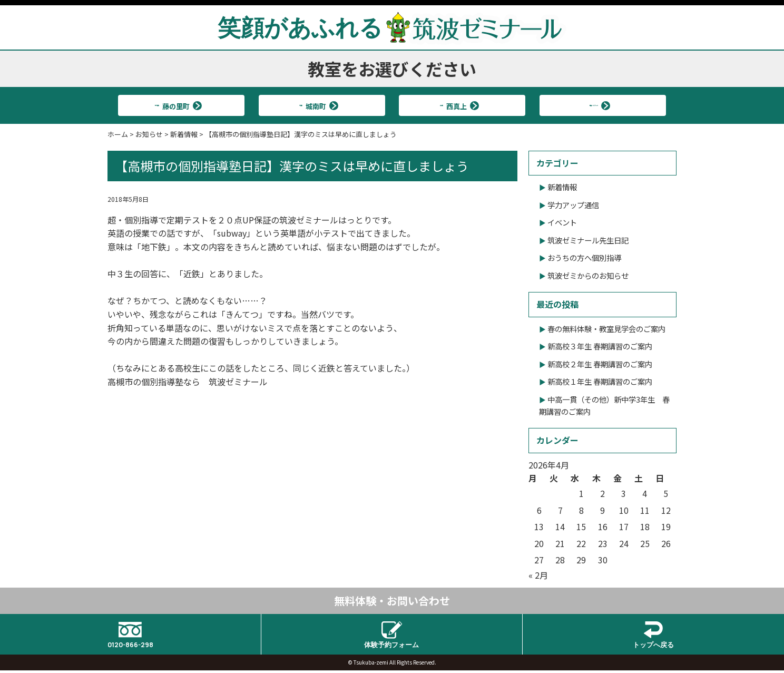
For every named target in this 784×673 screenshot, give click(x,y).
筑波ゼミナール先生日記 (588, 240)
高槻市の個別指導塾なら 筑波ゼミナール (188, 382)
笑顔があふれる (392, 27)
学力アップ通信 (573, 205)
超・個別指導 (133, 220)
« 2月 (538, 575)
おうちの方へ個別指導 (584, 257)
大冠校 (317, 105)
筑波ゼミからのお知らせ (588, 275)
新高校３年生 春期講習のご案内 (600, 346)
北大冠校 (177, 105)
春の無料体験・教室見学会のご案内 (606, 329)
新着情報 (562, 187)
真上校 (458, 105)
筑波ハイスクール (598, 105)
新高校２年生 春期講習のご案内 (600, 364)
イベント (562, 222)
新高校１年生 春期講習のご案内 (600, 381)
